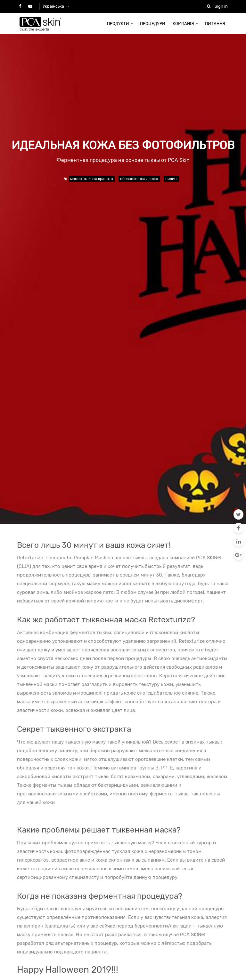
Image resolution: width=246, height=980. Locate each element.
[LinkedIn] (238, 541)
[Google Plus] (238, 555)
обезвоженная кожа (139, 179)
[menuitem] (120, 23)
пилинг (172, 179)
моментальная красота (92, 179)
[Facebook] (238, 528)
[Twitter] (238, 514)
